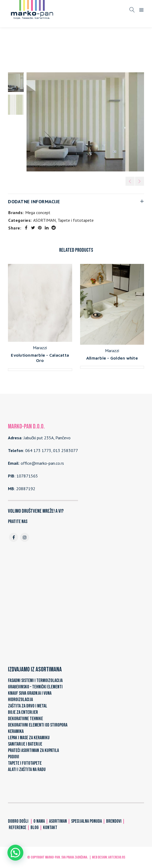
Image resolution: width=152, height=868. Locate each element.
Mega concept (38, 212)
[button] (15, 853)
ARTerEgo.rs (117, 857)
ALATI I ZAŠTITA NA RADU (27, 770)
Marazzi (40, 348)
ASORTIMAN (36, 50)
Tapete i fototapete (70, 50)
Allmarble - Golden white (112, 358)
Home (14, 50)
